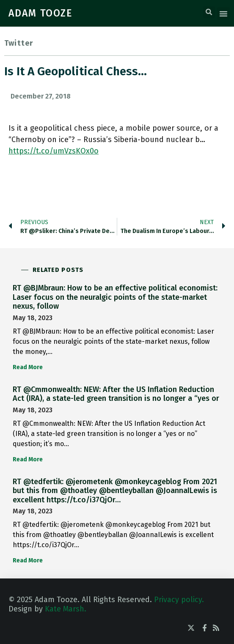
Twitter (19, 43)
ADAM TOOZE (41, 13)
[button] (209, 12)
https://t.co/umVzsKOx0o (54, 151)
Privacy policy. (179, 600)
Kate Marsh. (66, 609)
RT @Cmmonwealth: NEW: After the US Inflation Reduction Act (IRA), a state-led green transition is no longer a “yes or (116, 394)
